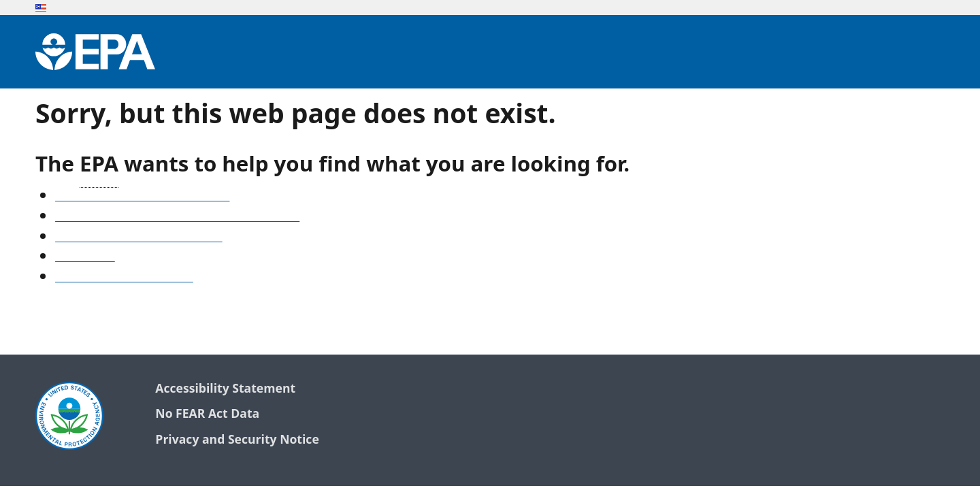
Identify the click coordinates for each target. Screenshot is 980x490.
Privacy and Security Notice (237, 440)
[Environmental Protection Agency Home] (95, 52)
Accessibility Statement (225, 389)
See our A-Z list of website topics (142, 197)
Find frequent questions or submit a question (177, 217)
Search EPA (85, 257)
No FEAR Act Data (207, 414)
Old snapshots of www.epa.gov (139, 238)
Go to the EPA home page (124, 278)
